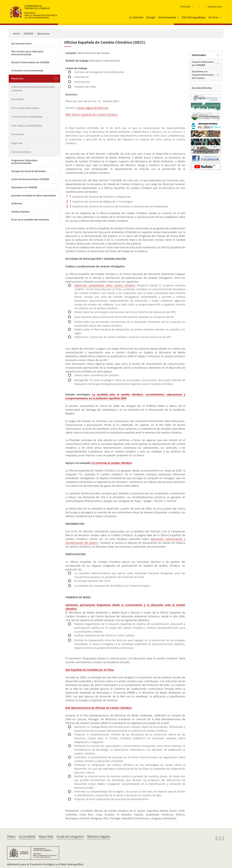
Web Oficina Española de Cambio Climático (92, 115)
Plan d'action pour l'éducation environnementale (27, 53)
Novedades (17, 99)
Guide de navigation (70, 836)
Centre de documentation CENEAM (30, 179)
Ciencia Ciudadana (21, 152)
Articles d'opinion (21, 212)
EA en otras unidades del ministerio (30, 220)
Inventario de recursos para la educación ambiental (33, 89)
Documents (17, 134)
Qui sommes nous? (22, 43)
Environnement (167, 17)
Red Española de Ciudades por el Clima (90, 670)
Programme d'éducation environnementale (24, 162)
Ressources (43, 34)
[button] (179, 17)
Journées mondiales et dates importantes (34, 195)
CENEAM (28, 34)
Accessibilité (27, 836)
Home (16, 34)
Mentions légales (99, 836)
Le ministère (136, 17)
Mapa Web (46, 836)
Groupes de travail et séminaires (29, 171)
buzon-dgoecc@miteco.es (93, 108)
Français (186, 6)
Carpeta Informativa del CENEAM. (203, 63)
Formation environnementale (27, 70)
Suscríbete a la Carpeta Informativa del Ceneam (203, 75)
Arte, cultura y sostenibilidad (27, 126)
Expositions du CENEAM (24, 187)
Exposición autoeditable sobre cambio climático (105, 285)
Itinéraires (17, 203)
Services (213, 17)
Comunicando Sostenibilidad (27, 117)
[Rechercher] (213, 7)
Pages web (17, 143)
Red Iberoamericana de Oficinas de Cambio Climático (99, 708)
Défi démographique (194, 17)
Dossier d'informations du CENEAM (30, 62)
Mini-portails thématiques (25, 108)
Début (11, 836)
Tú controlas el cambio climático (112, 463)
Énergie (151, 17)
